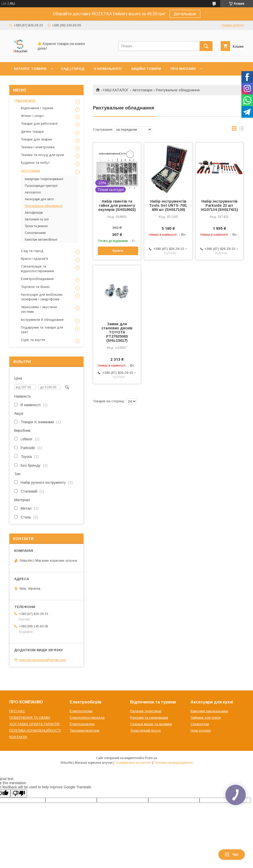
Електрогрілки (81, 711)
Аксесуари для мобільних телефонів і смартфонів (42, 297)
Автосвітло (33, 192)
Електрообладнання (37, 279)
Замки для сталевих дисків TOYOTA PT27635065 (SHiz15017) (117, 332)
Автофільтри (34, 213)
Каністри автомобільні (41, 240)
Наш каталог (25, 100)
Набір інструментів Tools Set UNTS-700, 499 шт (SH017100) (168, 205)
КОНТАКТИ (18, 737)
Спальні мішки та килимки (151, 724)
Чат (232, 855)
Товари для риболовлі (39, 124)
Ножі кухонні (201, 730)
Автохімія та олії (37, 219)
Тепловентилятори (85, 730)
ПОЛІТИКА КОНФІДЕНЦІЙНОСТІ (35, 730)
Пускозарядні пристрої (41, 186)
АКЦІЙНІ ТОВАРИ (146, 69)
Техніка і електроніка (38, 147)
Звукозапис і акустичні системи (39, 309)
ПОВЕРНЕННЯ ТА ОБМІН (30, 718)
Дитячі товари (32, 132)
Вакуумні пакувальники (209, 711)
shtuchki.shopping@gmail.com (43, 660)
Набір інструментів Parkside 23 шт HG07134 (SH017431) (219, 205)
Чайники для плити (206, 718)
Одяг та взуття (33, 340)
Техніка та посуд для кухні (42, 155)
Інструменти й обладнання (42, 320)
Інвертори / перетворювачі (44, 179)
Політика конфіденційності (173, 763)
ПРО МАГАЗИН (183, 69)
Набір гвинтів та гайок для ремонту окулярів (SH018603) (117, 205)
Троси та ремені (36, 226)
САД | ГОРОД (73, 69)
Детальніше (185, 14)
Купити (118, 251)
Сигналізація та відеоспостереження (37, 269)
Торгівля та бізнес (35, 287)
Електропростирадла (87, 718)
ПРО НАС (17, 711)
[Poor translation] (19, 793)
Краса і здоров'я (34, 259)
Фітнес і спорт (32, 116)
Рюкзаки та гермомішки (149, 718)
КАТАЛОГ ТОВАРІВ (30, 69)
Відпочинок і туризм (37, 108)
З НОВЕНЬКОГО (108, 69)
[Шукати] (206, 46)
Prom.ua (151, 758)
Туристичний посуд (145, 730)
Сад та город (32, 251)
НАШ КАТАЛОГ (116, 90)
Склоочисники (35, 233)
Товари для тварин (36, 139)
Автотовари (142, 90)
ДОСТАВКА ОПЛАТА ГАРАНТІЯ (34, 724)
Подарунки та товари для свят (42, 330)
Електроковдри (82, 724)
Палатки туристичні (146, 711)
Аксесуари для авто (39, 199)
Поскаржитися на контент (133, 763)
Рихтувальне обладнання (44, 206)
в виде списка (241, 130)
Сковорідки (200, 724)
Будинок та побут (35, 163)
